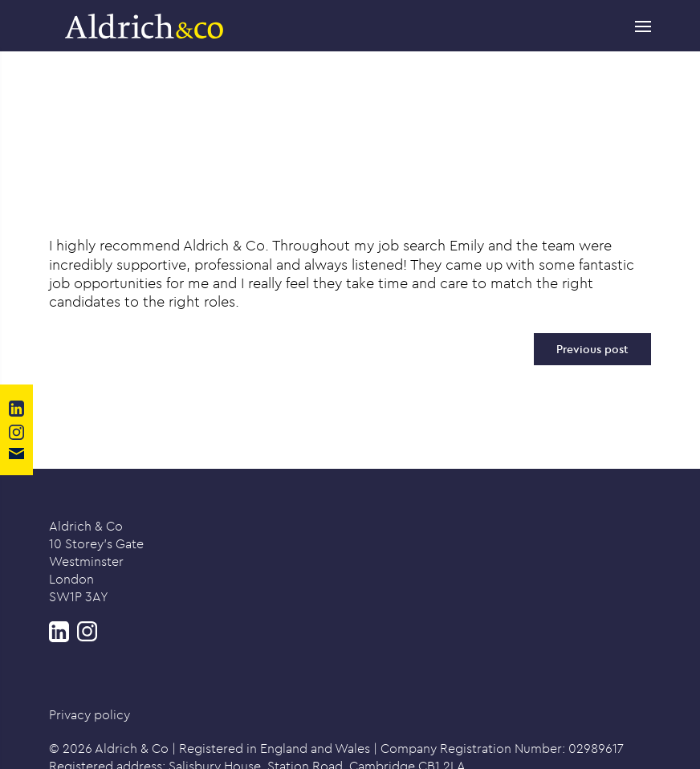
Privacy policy (90, 714)
